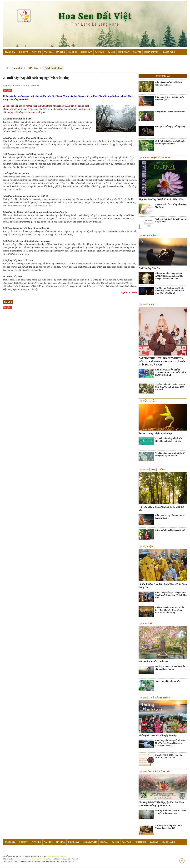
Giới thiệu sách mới (156, 158)
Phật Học (36, 52)
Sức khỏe (150, 401)
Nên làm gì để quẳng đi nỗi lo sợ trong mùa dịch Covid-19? (170, 454)
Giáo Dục (73, 52)
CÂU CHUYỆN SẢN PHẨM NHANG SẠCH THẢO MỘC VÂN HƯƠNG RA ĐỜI (170, 372)
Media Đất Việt (151, 52)
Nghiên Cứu (86, 52)
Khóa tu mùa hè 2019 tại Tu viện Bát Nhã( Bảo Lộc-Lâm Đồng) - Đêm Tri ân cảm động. (170, 610)
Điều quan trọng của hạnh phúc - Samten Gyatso (170, 98)
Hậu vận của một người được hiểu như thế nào (169, 83)
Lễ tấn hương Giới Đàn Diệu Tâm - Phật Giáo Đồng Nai (163, 586)
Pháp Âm (137, 52)
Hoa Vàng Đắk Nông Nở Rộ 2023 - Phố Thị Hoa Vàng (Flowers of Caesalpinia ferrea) (171, 743)
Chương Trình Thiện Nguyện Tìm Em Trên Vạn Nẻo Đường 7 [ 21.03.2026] (161, 804)
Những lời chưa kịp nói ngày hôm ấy (158, 735)
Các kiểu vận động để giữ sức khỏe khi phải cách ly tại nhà (169, 440)
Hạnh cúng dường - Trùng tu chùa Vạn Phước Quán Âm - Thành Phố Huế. (171, 595)
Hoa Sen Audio (169, 52)
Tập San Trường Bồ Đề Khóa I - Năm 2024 (161, 199)
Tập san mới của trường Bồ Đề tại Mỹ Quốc (171, 206)
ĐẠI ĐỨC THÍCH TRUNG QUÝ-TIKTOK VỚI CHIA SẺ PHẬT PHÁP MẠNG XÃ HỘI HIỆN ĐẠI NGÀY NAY (162, 361)
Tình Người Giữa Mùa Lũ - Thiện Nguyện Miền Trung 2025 (170, 812)
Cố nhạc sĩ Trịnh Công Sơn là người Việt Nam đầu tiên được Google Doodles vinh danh (169, 276)
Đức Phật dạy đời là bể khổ (153, 661)
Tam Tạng (100, 52)
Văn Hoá (48, 52)
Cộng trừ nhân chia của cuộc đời (170, 112)
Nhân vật (149, 304)
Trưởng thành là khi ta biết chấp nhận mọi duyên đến (170, 668)
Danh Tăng (150, 236)
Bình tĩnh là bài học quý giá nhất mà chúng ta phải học (170, 142)
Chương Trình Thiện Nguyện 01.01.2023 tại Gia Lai (168, 756)
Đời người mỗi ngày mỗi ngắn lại (170, 126)
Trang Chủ (10, 52)
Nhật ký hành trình (157, 698)
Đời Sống (60, 52)
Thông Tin (24, 52)
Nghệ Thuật (124, 52)
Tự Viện (111, 52)
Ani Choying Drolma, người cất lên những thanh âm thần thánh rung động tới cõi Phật (169, 291)
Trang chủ (17, 68)
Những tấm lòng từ (157, 772)
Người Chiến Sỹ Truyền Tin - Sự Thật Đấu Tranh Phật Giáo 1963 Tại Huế (170, 387)
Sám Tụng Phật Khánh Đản (168, 681)
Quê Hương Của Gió (149, 268)
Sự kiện (148, 546)
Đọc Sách (9, 59)
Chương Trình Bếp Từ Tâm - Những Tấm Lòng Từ (168, 827)
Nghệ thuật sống (53, 68)
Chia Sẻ (148, 624)
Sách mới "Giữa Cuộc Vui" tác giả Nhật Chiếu (171, 220)
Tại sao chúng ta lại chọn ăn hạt (155, 433)
